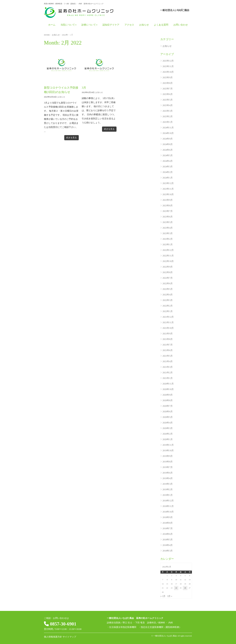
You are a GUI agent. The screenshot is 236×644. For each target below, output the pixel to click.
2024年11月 (168, 128)
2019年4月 (168, 478)
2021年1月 (168, 378)
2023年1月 (168, 245)
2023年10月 (168, 194)
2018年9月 (168, 517)
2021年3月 (168, 367)
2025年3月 (168, 111)
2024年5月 (168, 155)
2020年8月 (168, 400)
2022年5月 (168, 289)
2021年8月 (168, 339)
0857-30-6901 (64, 624)
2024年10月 (168, 133)
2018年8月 (168, 523)
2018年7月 (168, 528)
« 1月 (163, 596)
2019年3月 (168, 484)
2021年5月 (168, 356)
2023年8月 (168, 206)
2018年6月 (168, 534)
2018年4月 (168, 545)
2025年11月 (168, 66)
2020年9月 (168, 395)
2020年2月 (168, 434)
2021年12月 (168, 317)
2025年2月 (168, 116)
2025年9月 (168, 77)
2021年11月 (168, 322)
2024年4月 (168, 161)
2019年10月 (168, 450)
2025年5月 (168, 100)
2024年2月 (168, 172)
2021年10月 (168, 328)
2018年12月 (168, 501)
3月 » (170, 596)
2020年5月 (168, 417)
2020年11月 (168, 384)
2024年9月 (168, 139)
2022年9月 (168, 267)
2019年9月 (168, 456)
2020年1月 (168, 439)
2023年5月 (168, 222)
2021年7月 (168, 345)
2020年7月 (168, 406)
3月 (84, 87)
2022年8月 (168, 272)
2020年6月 (168, 412)
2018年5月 (168, 540)
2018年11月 (168, 506)
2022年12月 (168, 250)
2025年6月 (168, 94)
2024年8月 (168, 144)
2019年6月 (168, 473)
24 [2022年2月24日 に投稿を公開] (176, 588)
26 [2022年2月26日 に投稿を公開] (185, 588)
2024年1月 (168, 178)
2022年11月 (168, 256)
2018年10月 (168, 512)
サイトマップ (69, 637)
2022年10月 (168, 261)
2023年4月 (168, 228)
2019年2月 (168, 489)
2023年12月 (168, 183)
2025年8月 (168, 83)
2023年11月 (168, 189)
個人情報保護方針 (53, 637)
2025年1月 (168, 122)
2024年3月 (168, 167)
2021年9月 (168, 334)
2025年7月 (168, 89)
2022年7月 (168, 278)
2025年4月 (168, 105)
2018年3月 (168, 551)
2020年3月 (168, 428)
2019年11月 (168, 445)
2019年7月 (168, 467)
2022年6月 (168, 283)
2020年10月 (168, 389)
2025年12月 (168, 61)
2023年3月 (168, 233)
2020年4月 (168, 423)
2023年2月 (168, 239)
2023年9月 (168, 200)
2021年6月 (168, 350)
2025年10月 (168, 72)
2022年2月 (168, 306)
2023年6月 (168, 217)
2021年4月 (168, 361)
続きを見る (71, 137)
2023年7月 (168, 211)
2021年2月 (168, 373)
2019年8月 (168, 462)
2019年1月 (168, 495)
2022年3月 (168, 300)
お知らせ (61, 97)
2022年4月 (168, 295)
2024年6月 (168, 150)
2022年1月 (168, 311)
